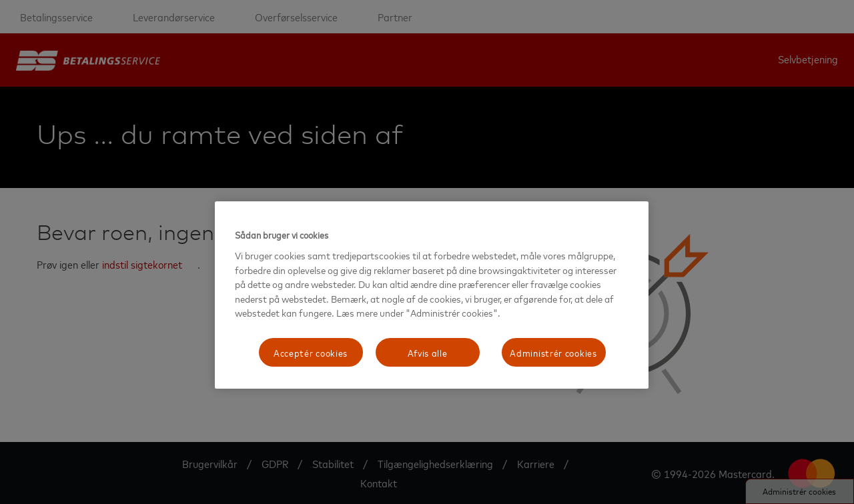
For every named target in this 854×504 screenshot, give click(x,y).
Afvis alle (428, 352)
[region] (432, 295)
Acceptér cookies (311, 352)
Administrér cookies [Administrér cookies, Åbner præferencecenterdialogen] (553, 352)
